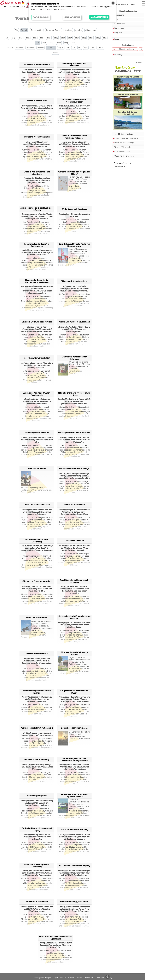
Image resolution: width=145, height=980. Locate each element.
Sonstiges (68, 30)
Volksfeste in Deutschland (37, 654)
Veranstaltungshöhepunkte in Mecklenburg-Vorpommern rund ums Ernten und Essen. (36, 482)
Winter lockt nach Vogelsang (74, 209)
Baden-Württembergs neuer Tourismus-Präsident (74, 137)
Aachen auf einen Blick (37, 101)
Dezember (19, 48)
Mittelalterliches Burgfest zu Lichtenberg (37, 866)
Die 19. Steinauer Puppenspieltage (74, 469)
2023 (28, 38)
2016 (77, 38)
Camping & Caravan (54, 30)
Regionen (118, 33)
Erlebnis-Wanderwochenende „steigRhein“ (37, 173)
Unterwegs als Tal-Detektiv (37, 432)
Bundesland (119, 28)
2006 (73, 43)
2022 (35, 38)
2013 (98, 38)
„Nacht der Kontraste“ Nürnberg (74, 829)
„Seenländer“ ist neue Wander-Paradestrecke (37, 394)
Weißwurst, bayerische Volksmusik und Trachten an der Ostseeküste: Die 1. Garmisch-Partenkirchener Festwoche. (74, 368)
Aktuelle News (91, 30)
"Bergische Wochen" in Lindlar (37, 137)
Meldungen (119, 55)
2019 (56, 38)
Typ (116, 19)
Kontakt (63, 978)
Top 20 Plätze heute (123, 147)
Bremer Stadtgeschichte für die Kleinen (37, 692)
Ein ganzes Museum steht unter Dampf (74, 692)
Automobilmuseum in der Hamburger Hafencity (37, 209)
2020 (49, 38)
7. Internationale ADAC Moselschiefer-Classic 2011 (74, 617)
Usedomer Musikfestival (37, 617)
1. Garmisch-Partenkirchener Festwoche (74, 358)
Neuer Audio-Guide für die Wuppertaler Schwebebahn (37, 281)
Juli (68, 48)
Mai (80, 48)
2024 (21, 38)
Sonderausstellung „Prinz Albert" (74, 902)
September (51, 48)
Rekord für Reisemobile (74, 505)
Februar (100, 48)
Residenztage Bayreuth (37, 796)
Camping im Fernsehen (124, 156)
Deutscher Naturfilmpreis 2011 (74, 728)
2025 (14, 38)
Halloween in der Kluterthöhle (37, 65)
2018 (63, 38)
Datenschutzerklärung (104, 978)
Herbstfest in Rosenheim (37, 902)
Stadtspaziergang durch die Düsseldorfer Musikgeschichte (74, 760)
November (30, 48)
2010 (44, 43)
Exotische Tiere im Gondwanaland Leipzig (37, 829)
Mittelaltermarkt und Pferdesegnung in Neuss (74, 394)
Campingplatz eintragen (119, 4)
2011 (37, 43)
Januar (56, 53)
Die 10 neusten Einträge (124, 143)
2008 (59, 43)
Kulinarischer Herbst (37, 469)
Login (134, 4)
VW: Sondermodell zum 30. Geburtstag (37, 541)
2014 (91, 38)
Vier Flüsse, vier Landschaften (37, 358)
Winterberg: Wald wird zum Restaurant (74, 65)
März (93, 48)
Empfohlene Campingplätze (126, 138)
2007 (66, 43)
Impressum (89, 978)
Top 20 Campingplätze (124, 134)
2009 (51, 43)
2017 (70, 38)
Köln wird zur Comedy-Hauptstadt (37, 581)
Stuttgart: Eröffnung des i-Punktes (37, 322)
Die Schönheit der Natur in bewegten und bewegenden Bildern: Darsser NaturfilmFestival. (74, 736)
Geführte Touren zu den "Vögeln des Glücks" (74, 173)
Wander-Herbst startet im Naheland (37, 728)
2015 (84, 38)
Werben (80, 978)
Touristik (24, 30)
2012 (105, 38)
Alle (16, 30)
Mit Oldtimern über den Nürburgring (74, 866)
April (86, 48)
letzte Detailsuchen (122, 152)
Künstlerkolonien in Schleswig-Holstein (74, 654)
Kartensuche (120, 24)
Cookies (71, 978)
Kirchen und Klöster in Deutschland (74, 322)
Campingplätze (37, 30)
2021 (42, 38)
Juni (74, 48)
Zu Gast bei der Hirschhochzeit (37, 505)
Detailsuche (119, 15)
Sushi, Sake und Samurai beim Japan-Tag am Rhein (56, 938)
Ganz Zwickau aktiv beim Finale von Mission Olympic (74, 245)
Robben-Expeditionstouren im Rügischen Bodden (74, 796)
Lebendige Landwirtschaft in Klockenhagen (37, 245)
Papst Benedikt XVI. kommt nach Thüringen (74, 581)
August (61, 48)
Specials (79, 30)
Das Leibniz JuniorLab (74, 541)
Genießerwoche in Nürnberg (37, 760)
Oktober (40, 48)
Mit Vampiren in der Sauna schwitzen (74, 432)
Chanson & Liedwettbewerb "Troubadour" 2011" (74, 101)
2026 (6, 38)
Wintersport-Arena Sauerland (74, 281)
